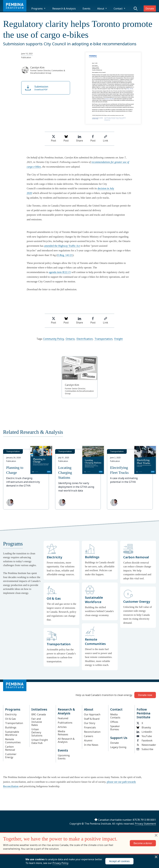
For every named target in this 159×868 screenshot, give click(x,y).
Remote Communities (13, 741)
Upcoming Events (64, 757)
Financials (90, 727)
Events (86, 9)
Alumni (88, 740)
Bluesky (144, 727)
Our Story (90, 723)
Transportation (103, 339)
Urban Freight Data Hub (40, 741)
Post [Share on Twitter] (53, 139)
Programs (37, 9)
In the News (91, 745)
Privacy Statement (145, 824)
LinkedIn (144, 732)
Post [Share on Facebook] (93, 139)
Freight (118, 339)
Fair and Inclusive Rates (37, 722)
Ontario (70, 339)
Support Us (119, 738)
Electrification (85, 339)
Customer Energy (11, 756)
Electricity (11, 714)
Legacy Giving (118, 747)
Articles (62, 727)
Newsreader (145, 745)
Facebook (145, 740)
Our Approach (92, 714)
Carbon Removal (10, 748)
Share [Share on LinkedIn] (79, 139)
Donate (150, 9)
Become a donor (143, 843)
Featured (63, 718)
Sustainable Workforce (12, 733)
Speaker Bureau (115, 728)
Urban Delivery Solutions (37, 732)
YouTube (144, 736)
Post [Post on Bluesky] (66, 139)
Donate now (145, 695)
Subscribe (145, 749)
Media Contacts (115, 716)
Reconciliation (92, 732)
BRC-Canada (39, 714)
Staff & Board (92, 719)
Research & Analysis (64, 9)
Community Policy (53, 339)
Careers (89, 736)
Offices (114, 722)
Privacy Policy (60, 863)
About (101, 9)
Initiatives (39, 709)
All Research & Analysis (66, 740)
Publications (65, 723)
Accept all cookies (119, 861)
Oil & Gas (10, 719)
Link (106, 139)
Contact (118, 9)
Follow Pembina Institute (143, 713)
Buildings (11, 727)
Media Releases (63, 733)
